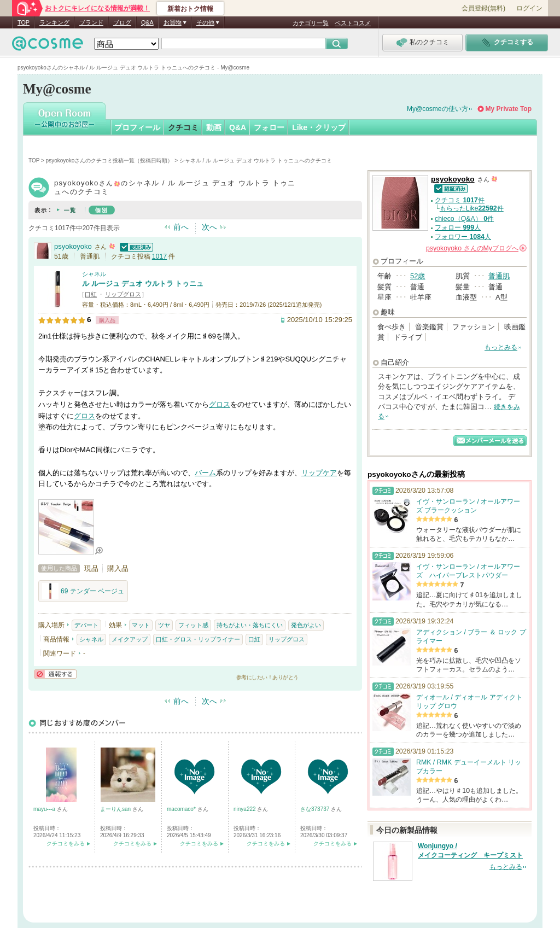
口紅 (91, 294)
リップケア (319, 473)
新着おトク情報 (190, 9)
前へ (181, 227)
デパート (86, 625)
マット (141, 625)
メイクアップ (130, 639)
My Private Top (509, 109)
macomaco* (182, 809)
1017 (159, 256)
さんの (476, 248)
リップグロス (123, 294)
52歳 (418, 276)
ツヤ (164, 625)
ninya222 (245, 809)
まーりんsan (116, 809)
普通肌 (499, 276)
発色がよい (306, 625)
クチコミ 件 (460, 200)
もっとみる (501, 347)
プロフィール (137, 127)
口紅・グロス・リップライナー (198, 639)
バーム (205, 473)
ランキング (54, 22)
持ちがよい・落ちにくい (250, 625)
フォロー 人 (458, 227)
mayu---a (45, 809)
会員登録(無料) (483, 8)
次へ (209, 227)
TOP (24, 22)
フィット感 (193, 625)
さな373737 (316, 809)
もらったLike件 (472, 208)
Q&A (147, 22)
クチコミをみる (66, 844)
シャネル (94, 274)
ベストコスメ (353, 23)
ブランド (91, 22)
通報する (55, 674)
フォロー (269, 127)
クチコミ (183, 127)
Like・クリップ (319, 127)
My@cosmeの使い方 (437, 109)
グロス (220, 404)
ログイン (529, 8)
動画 (214, 127)
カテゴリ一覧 (311, 23)
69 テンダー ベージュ (83, 591)
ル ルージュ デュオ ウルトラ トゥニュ (143, 284)
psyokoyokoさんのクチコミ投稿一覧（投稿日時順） (110, 160)
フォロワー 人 (463, 237)
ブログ (122, 22)
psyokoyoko (73, 246)
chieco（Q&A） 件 (464, 219)
